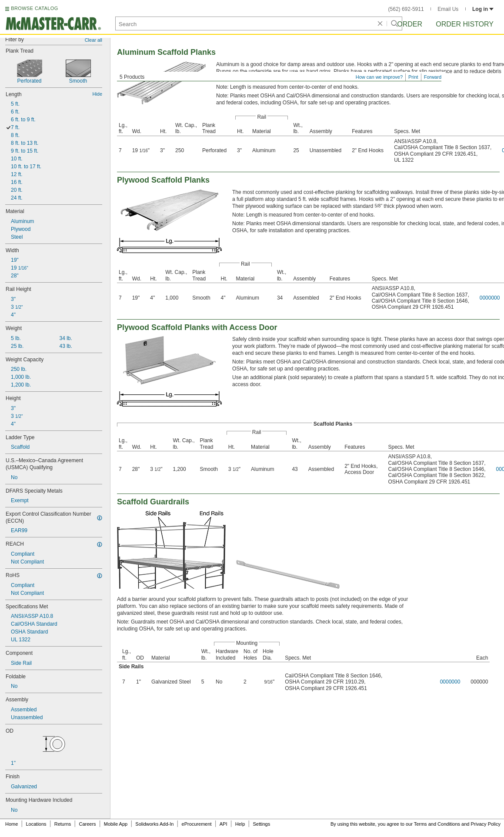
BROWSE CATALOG (34, 8)
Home (12, 824)
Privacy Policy (486, 824)
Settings (261, 824)
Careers (87, 824)
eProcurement (197, 824)
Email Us (448, 9)
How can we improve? (379, 77)
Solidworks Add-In (154, 824)
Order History (465, 24)
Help (240, 824)
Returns (63, 824)
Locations (36, 824)
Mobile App (116, 824)
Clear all (93, 40)
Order (410, 24)
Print (413, 77)
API (224, 824)
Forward (433, 77)
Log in (483, 9)
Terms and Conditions (437, 824)
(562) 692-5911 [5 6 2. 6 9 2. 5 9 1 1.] (406, 9)
